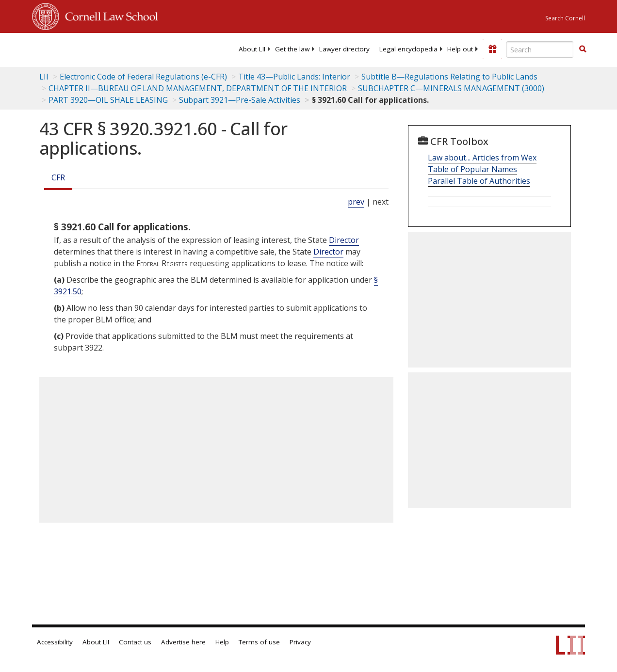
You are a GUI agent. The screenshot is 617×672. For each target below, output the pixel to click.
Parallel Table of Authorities (479, 181)
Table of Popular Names (472, 169)
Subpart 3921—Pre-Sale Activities (240, 100)
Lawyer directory (344, 49)
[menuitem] (252, 49)
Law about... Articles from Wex (482, 158)
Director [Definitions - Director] (344, 240)
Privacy (300, 642)
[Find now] (583, 49)
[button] (583, 49)
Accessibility (55, 642)
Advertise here (183, 642)
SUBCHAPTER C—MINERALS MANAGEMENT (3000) (451, 88)
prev (356, 202)
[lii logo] (70, 48)
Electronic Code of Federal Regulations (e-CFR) (143, 77)
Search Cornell (565, 18)
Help (222, 642)
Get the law (292, 49)
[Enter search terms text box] (540, 49)
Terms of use (259, 642)
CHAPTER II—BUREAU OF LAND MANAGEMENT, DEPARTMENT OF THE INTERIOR (198, 88)
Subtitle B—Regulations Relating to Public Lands (449, 77)
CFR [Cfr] (58, 177)
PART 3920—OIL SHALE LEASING (108, 100)
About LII (252, 49)
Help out (460, 49)
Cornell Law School (109, 15)
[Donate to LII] (492, 49)
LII (44, 77)
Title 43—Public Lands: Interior (294, 77)
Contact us (135, 642)
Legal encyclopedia (408, 49)
